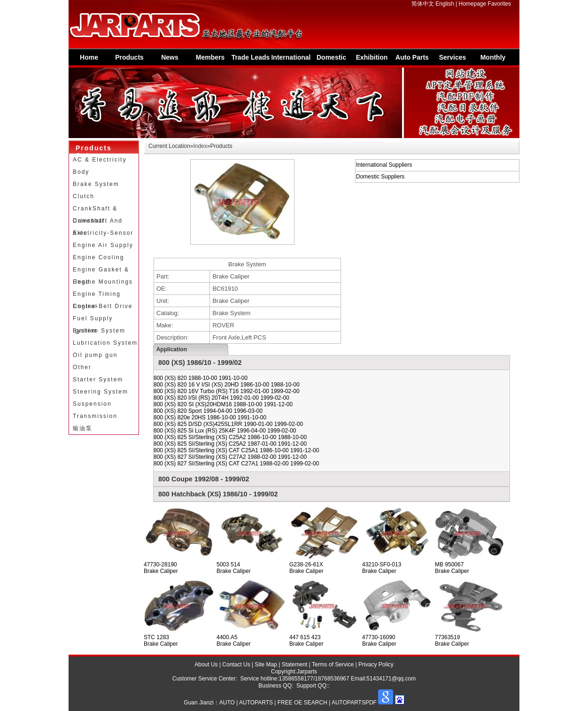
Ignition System (99, 331)
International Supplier (291, 59)
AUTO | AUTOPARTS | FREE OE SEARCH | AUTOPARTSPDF (298, 703)
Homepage (473, 4)
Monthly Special (493, 59)
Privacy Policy (376, 665)
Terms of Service (333, 665)
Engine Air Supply (103, 245)
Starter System (98, 379)
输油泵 (83, 428)
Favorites (499, 4)
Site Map (266, 665)
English (445, 4)
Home (89, 57)
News (170, 57)
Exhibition (372, 57)
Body (81, 172)
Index (200, 146)
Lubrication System (105, 343)
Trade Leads (251, 57)
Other (82, 367)
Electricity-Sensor (103, 233)
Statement (295, 665)
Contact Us (236, 665)
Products (129, 57)
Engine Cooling (98, 257)
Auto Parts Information (412, 59)
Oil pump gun (95, 355)
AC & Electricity (100, 160)
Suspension (92, 404)
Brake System (96, 184)
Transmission (95, 416)
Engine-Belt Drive (103, 306)
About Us (206, 665)
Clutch (84, 196)
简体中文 (423, 4)
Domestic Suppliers (332, 59)
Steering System (101, 392)
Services (453, 57)
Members (210, 57)
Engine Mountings (103, 282)
